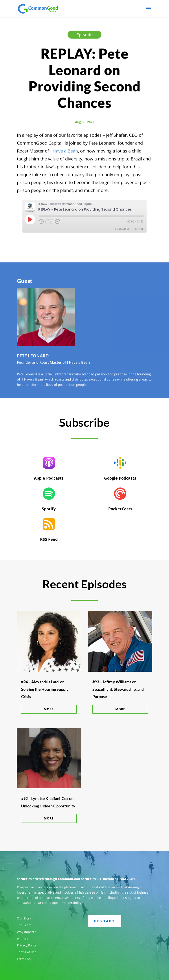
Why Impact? (26, 932)
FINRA (122, 879)
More (49, 709)
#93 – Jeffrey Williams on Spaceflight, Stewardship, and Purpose (118, 689)
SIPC (133, 879)
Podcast (23, 939)
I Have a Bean (64, 152)
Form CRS (24, 959)
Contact (105, 921)
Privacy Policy (27, 945)
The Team (24, 925)
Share (139, 230)
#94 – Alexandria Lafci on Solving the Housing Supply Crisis (45, 689)
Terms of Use (27, 952)
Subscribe (122, 230)
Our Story (24, 918)
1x (49, 223)
